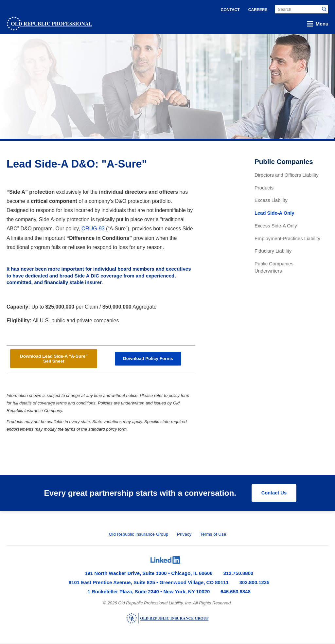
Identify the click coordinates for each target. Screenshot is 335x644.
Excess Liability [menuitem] (271, 200)
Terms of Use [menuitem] (213, 536)
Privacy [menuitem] (184, 536)
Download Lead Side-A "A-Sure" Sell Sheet (54, 359)
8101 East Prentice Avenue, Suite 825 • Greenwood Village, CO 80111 (149, 584)
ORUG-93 (93, 229)
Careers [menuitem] (258, 10)
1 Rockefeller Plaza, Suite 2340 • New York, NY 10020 (149, 593)
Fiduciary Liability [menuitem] (273, 251)
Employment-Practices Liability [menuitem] (287, 239)
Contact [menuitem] (230, 10)
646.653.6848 (236, 593)
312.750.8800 (238, 574)
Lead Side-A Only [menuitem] (274, 213)
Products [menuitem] (264, 188)
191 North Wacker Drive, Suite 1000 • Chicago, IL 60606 (149, 574)
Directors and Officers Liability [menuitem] (287, 175)
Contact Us (274, 494)
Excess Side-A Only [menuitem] (276, 226)
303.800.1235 (255, 584)
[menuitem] (166, 562)
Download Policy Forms (148, 359)
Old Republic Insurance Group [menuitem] (139, 536)
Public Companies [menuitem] (284, 161)
